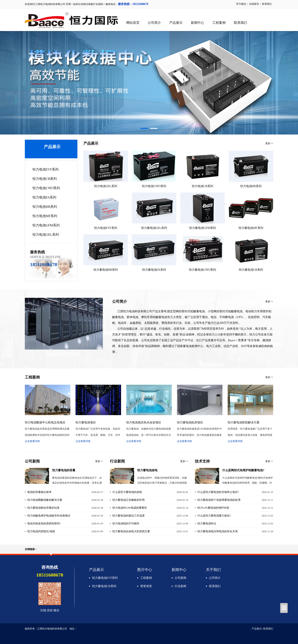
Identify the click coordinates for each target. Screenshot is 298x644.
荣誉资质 (146, 586)
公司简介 (154, 23)
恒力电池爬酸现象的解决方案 (45, 500)
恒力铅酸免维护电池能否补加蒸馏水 (49, 516)
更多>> (269, 143)
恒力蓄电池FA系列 (154, 270)
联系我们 (267, 4)
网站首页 (133, 23)
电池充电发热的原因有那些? (44, 523)
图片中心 (145, 570)
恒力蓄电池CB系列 (251, 270)
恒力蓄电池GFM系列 (202, 228)
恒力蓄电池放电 (147, 470)
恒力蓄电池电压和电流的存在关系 (218, 531)
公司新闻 (180, 578)
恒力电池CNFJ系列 (46, 188)
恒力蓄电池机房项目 (190, 422)
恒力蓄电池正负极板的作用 (129, 500)
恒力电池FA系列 (44, 197)
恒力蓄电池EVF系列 (105, 578)
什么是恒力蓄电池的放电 (127, 492)
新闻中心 (197, 23)
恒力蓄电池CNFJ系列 (202, 270)
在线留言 (254, 4)
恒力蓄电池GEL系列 (154, 228)
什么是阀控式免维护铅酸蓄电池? (243, 470)
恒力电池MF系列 (45, 216)
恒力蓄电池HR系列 (106, 270)
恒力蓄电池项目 (86, 422)
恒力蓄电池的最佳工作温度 (129, 516)
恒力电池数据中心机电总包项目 (45, 422)
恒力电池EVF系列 (46, 169)
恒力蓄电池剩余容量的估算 (43, 508)
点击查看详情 (32, 441)
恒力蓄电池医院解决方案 (244, 422)
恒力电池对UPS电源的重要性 (130, 508)
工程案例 (219, 23)
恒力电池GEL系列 (46, 235)
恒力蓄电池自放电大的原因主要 (131, 531)
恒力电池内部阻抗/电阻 (41, 531)
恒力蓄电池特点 (207, 523)
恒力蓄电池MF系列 (251, 228)
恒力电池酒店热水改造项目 (144, 422)
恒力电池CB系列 (45, 179)
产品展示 (176, 23)
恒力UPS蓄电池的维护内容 (213, 508)
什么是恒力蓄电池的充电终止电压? (218, 492)
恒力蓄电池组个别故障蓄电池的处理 (219, 500)
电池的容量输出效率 (39, 492)
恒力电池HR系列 (45, 207)
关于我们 (213, 570)
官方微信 (241, 4)
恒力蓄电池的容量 (64, 470)
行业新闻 (180, 586)
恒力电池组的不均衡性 (126, 523)
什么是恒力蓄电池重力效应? (214, 516)
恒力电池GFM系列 (46, 225)
